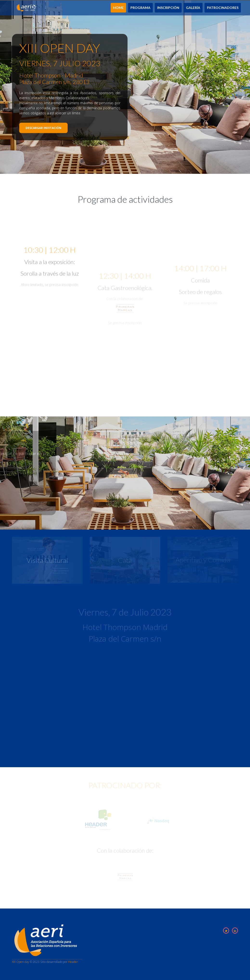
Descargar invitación (43, 128)
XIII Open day (21, 962)
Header (73, 962)
